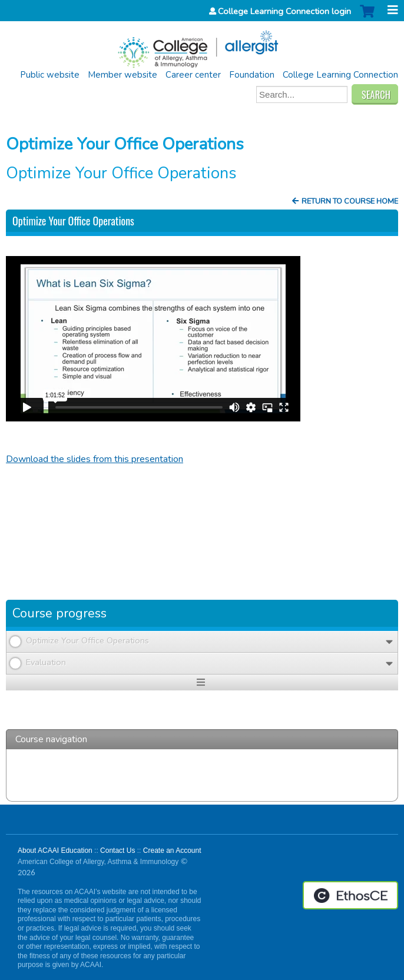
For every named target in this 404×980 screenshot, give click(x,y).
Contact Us (117, 851)
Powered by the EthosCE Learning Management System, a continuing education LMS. (350, 895)
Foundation (252, 75)
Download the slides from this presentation (95, 459)
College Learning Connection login (284, 11)
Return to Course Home (350, 201)
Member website (122, 75)
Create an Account (172, 851)
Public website (50, 75)
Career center (193, 75)
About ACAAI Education (55, 851)
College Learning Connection (340, 75)
